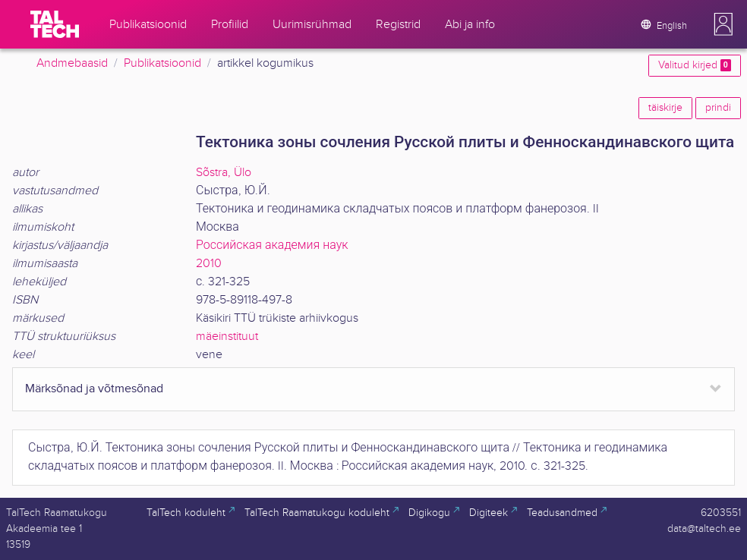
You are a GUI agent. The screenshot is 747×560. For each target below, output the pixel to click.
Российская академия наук (272, 245)
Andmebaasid (72, 63)
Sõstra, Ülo (224, 173)
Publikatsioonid (162, 63)
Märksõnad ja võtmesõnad (94, 389)
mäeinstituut (227, 337)
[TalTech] (55, 24)
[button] (723, 24)
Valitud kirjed (695, 65)
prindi (718, 108)
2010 (209, 264)
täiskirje (665, 108)
